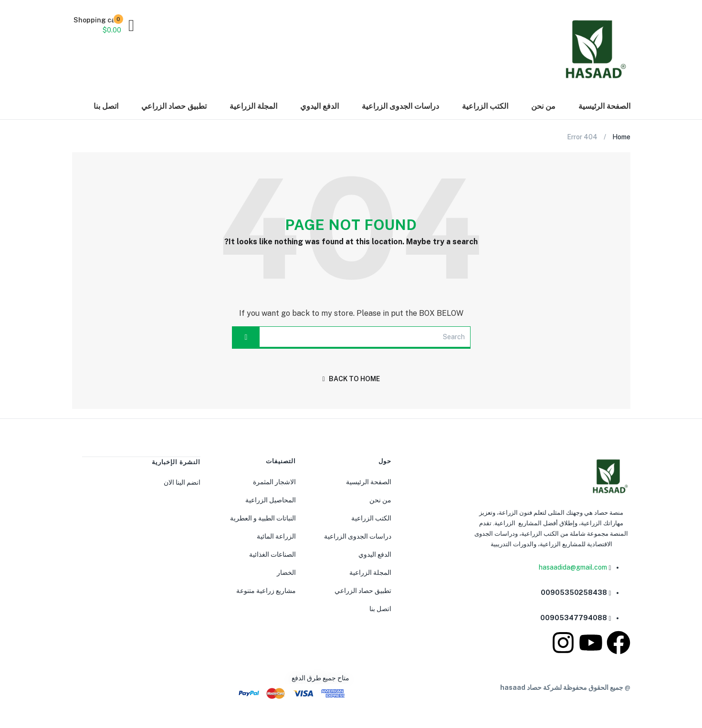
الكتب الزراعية (485, 106)
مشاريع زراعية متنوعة (266, 591)
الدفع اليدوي (320, 106)
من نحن (543, 106)
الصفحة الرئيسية (604, 106)
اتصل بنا (106, 106)
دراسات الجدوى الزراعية (400, 106)
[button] (103, 25)
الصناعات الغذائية (272, 554)
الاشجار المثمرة (274, 482)
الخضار (286, 572)
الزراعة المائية (276, 536)
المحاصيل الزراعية (271, 500)
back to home (351, 379)
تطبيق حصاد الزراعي (174, 106)
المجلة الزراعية (253, 106)
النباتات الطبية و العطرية (263, 518)
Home (621, 137)
